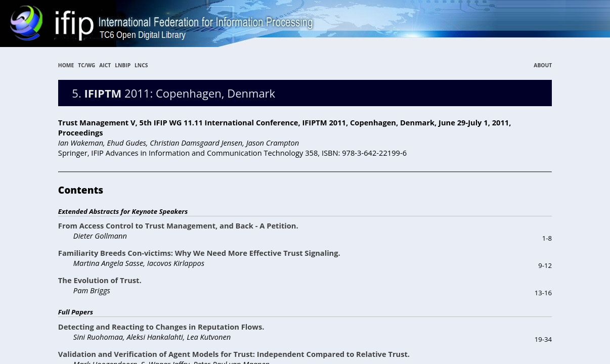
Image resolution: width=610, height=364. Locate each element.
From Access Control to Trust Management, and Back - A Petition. (178, 225)
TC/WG (86, 65)
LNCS (141, 65)
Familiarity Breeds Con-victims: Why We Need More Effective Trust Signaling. (199, 253)
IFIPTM (103, 93)
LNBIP (123, 65)
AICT (105, 65)
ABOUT (543, 65)
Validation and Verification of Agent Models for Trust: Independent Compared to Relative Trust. (234, 354)
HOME (66, 65)
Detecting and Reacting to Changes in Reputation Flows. (161, 327)
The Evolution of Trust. (100, 280)
